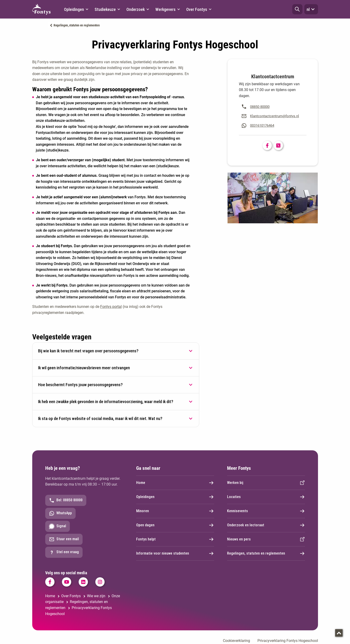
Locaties (266, 497)
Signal (58, 526)
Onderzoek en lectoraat (266, 525)
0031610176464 (262, 126)
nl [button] (311, 9)
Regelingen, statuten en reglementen (77, 25)
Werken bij (266, 483)
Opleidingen (175, 497)
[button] (297, 9)
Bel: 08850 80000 (66, 500)
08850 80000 (260, 107)
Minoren (175, 511)
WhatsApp (60, 513)
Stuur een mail (64, 539)
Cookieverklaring (236, 641)
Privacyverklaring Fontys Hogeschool (288, 641)
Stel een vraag (64, 552)
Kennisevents (266, 511)
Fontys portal (111, 307)
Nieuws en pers (266, 539)
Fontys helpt (175, 539)
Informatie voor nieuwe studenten (175, 553)
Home (175, 483)
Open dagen (175, 525)
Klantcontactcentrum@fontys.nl (275, 116)
